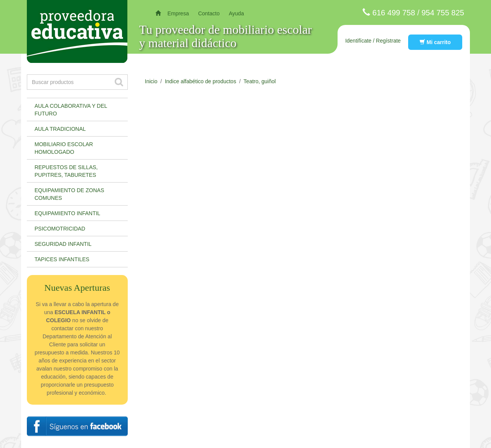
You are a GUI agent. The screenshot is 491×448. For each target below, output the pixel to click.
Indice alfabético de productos (201, 81)
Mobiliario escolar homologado (64, 148)
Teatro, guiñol (260, 81)
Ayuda (236, 13)
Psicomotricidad (60, 229)
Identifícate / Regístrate (373, 41)
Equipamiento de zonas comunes (69, 194)
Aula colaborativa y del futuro (71, 110)
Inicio (151, 81)
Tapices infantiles (62, 259)
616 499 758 (394, 13)
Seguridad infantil (63, 244)
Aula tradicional (60, 129)
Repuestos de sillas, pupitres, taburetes (66, 171)
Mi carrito (435, 42)
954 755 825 (443, 13)
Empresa (178, 13)
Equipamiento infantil (67, 213)
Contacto (209, 13)
